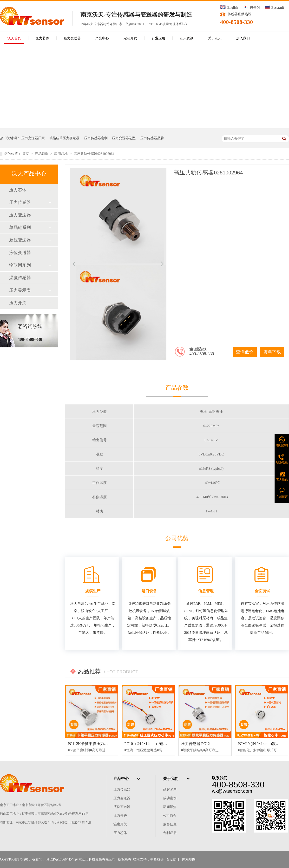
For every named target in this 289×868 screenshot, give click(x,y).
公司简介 (170, 816)
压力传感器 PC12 (196, 744)
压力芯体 (42, 38)
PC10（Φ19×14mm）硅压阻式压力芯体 (157, 744)
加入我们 (243, 38)
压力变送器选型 (124, 138)
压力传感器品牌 (152, 138)
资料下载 (272, 352)
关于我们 (171, 779)
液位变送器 (20, 253)
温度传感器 (20, 278)
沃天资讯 (187, 38)
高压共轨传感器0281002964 (94, 154)
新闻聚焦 (170, 807)
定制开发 (130, 38)
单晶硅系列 (20, 227)
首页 (26, 154)
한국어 (251, 8)
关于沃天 (215, 38)
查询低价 (245, 352)
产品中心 (102, 38)
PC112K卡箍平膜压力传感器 (92, 744)
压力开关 (18, 303)
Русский (274, 8)
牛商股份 (157, 859)
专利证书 (170, 833)
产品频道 (42, 154)
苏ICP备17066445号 (61, 859)
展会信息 (170, 824)
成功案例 (170, 798)
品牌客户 (170, 789)
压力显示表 (20, 290)
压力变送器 (72, 38)
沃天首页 (14, 38)
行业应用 (158, 38)
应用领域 (61, 154)
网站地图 (189, 859)
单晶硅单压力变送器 (64, 138)
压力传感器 (20, 202)
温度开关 (120, 824)
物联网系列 (20, 265)
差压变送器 (20, 240)
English (229, 8)
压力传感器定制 (96, 138)
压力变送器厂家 (33, 138)
